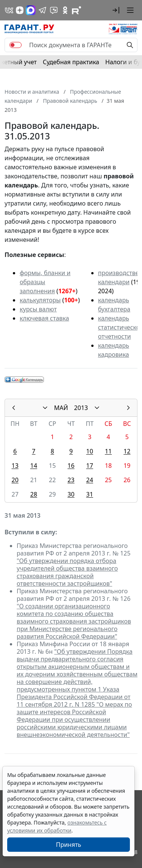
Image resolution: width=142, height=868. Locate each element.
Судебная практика (71, 62)
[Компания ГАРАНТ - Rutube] (76, 10)
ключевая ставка (44, 318)
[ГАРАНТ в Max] (31, 10)
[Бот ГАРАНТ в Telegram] (54, 10)
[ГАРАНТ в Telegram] (42, 10)
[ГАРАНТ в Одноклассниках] (65, 10)
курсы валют (38, 309)
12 (127, 451)
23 (71, 480)
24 (90, 480)
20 (15, 480)
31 (90, 494)
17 (90, 466)
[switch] (16, 45)
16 (71, 466)
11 (108, 451)
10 (90, 451)
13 (15, 466)
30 (71, 494)
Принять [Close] (69, 845)
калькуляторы (40, 300)
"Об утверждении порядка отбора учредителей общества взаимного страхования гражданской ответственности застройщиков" (67, 572)
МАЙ (61, 408)
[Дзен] (20, 10)
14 (34, 466)
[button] (116, 10)
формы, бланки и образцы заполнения (45, 282)
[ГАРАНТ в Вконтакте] (9, 10)
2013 (81, 408)
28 (34, 494)
